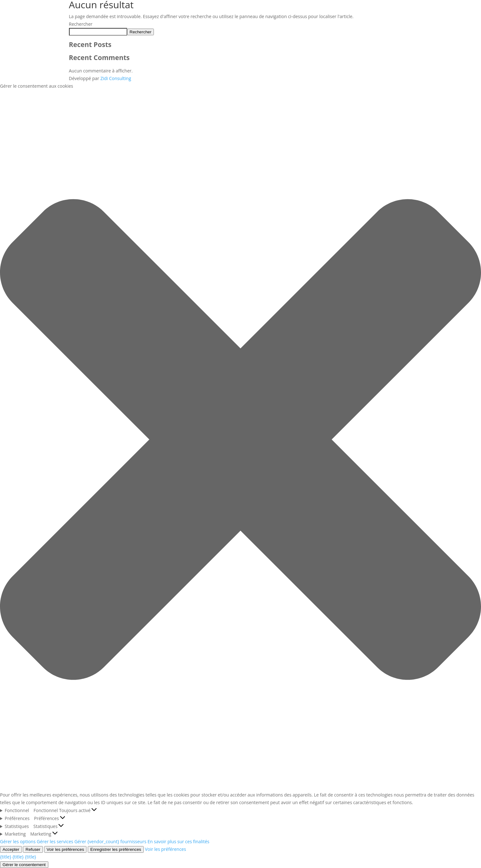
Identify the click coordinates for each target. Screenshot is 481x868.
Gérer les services (55, 841)
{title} (6, 857)
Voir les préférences (65, 849)
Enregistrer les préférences (116, 849)
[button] (240, 441)
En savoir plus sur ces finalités (178, 841)
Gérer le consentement (24, 865)
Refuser (33, 849)
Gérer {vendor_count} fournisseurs (110, 841)
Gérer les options (18, 841)
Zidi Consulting (116, 78)
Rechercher (81, 24)
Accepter (11, 849)
